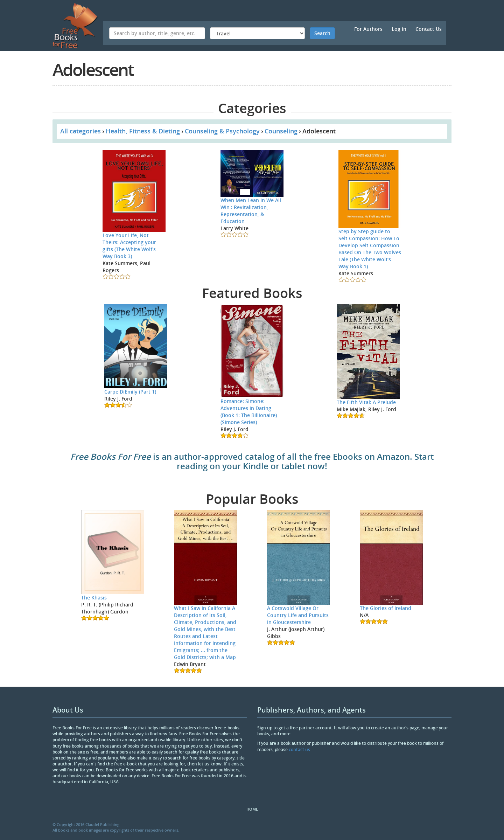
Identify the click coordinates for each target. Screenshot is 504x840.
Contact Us (429, 29)
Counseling (281, 131)
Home (252, 809)
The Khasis (94, 598)
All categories (80, 131)
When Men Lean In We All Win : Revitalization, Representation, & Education (251, 211)
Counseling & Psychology (222, 131)
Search (322, 33)
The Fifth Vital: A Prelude (366, 402)
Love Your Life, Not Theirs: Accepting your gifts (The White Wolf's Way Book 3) (129, 246)
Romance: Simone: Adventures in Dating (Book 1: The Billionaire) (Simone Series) (249, 412)
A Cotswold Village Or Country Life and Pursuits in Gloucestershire (298, 615)
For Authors (368, 29)
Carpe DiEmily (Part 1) (130, 392)
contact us (299, 749)
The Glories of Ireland (386, 608)
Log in (399, 29)
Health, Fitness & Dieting (143, 131)
